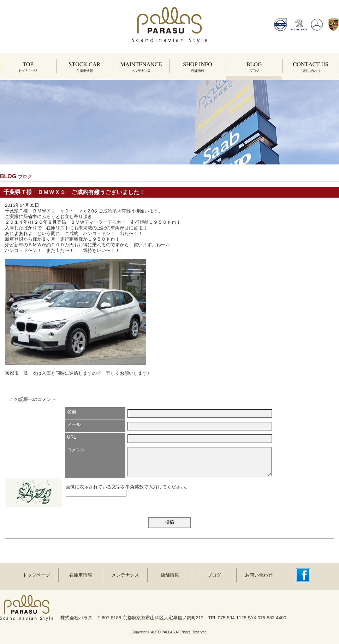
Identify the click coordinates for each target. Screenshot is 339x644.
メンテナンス (125, 575)
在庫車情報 (81, 575)
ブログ (214, 575)
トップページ (36, 575)
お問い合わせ (259, 575)
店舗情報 (170, 575)
